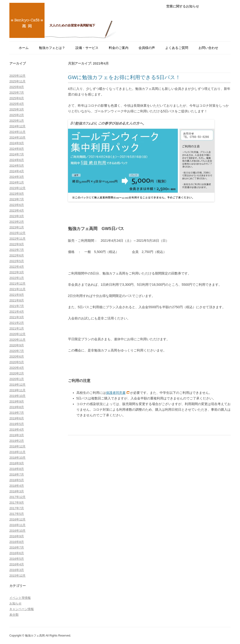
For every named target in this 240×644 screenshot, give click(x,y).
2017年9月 (17, 503)
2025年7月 (17, 93)
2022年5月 (17, 261)
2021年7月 (17, 306)
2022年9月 (17, 244)
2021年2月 (17, 323)
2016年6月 (17, 553)
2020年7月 (17, 351)
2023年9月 (17, 194)
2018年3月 (17, 491)
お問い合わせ (208, 48)
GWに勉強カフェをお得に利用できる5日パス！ (124, 77)
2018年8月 (17, 469)
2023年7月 (17, 199)
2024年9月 (17, 143)
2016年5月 (17, 559)
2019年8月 (17, 407)
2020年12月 (17, 334)
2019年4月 (17, 430)
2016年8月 (17, 542)
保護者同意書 (116, 393)
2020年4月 (17, 368)
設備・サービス (87, 48)
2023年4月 (17, 210)
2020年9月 (17, 345)
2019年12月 (17, 385)
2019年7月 (17, 413)
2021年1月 (17, 328)
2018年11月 (17, 452)
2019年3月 (17, 435)
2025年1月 (17, 121)
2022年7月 (17, 250)
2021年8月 (17, 300)
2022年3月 (17, 272)
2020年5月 (17, 362)
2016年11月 (17, 525)
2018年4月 (17, 486)
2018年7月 (17, 474)
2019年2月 (17, 441)
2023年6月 (17, 205)
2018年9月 (17, 463)
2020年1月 (17, 379)
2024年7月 (17, 154)
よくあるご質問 (177, 48)
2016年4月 (17, 564)
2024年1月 (17, 182)
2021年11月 (17, 289)
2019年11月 (17, 390)
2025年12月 (17, 76)
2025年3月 (17, 109)
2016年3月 (17, 570)
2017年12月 (17, 497)
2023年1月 (17, 227)
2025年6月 (17, 98)
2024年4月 (17, 171)
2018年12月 (17, 446)
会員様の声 (147, 48)
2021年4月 (17, 312)
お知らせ (15, 603)
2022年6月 (17, 255)
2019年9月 (17, 401)
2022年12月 (17, 233)
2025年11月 (17, 81)
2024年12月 (17, 126)
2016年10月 (17, 531)
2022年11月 (17, 239)
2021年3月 (17, 317)
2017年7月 (17, 508)
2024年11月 (17, 132)
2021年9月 (17, 295)
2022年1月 (17, 278)
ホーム (24, 48)
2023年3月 (17, 216)
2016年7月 (17, 547)
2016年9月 (17, 536)
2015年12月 (17, 576)
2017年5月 (17, 514)
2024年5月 (17, 166)
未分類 (14, 615)
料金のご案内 (119, 48)
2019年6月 (17, 418)
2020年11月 (17, 340)
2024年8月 (17, 149)
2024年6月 (17, 160)
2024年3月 (17, 177)
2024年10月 (17, 137)
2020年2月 (17, 373)
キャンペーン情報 (22, 609)
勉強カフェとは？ (52, 48)
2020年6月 (17, 357)
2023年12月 (17, 188)
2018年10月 (17, 458)
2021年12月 (17, 284)
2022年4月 (17, 267)
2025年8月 (17, 87)
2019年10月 (17, 396)
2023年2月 (17, 222)
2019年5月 (17, 424)
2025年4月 (17, 104)
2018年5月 (17, 480)
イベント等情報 (20, 598)
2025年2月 (17, 115)
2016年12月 (17, 519)
